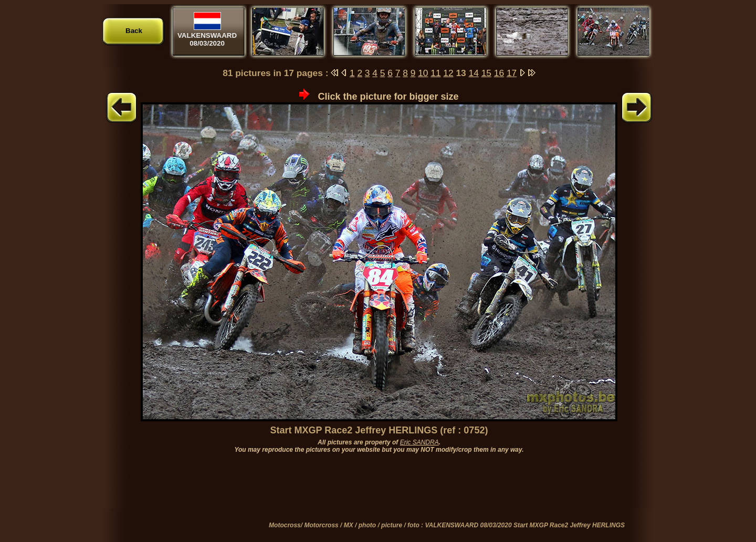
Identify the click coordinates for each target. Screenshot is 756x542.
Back (134, 31)
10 (423, 73)
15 (486, 73)
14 (474, 73)
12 (448, 73)
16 (499, 73)
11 (435, 73)
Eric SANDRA (419, 442)
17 (512, 73)
